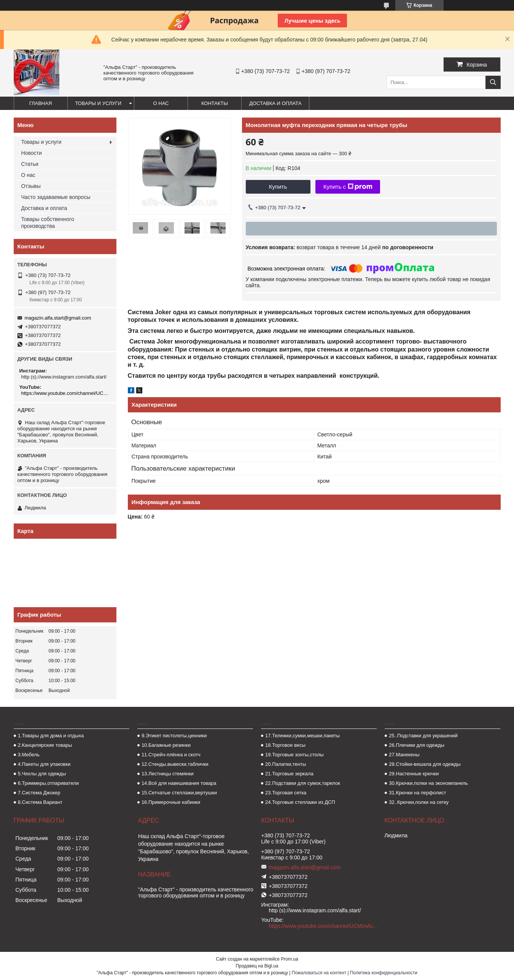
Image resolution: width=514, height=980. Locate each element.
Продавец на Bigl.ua (257, 966)
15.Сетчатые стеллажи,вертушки (179, 793)
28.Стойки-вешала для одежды (425, 764)
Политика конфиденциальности (384, 973)
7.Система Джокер (39, 793)
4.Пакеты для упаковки (44, 764)
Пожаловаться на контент (319, 973)
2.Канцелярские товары (45, 745)
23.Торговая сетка (286, 793)
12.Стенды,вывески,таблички (175, 764)
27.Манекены (404, 755)
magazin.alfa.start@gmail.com (58, 318)
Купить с (348, 187)
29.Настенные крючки (414, 774)
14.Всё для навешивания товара (179, 783)
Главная (41, 103)
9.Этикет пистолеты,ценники (174, 736)
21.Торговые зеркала (289, 774)
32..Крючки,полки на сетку (419, 802)
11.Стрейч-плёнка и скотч (171, 755)
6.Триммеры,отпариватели (49, 783)
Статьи (30, 164)
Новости (32, 153)
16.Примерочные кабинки (171, 802)
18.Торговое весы (285, 745)
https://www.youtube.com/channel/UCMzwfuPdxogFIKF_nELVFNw (66, 393)
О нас (161, 103)
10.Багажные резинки (166, 745)
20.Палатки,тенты (286, 764)
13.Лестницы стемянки (168, 774)
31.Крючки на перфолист (417, 793)
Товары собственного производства (48, 223)
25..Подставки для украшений (423, 736)
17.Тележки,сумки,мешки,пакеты (302, 736)
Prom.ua (289, 959)
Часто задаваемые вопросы (56, 197)
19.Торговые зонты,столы (294, 755)
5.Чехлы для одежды (42, 774)
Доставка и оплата (275, 103)
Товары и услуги (99, 103)
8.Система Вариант (40, 802)
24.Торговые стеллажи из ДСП (300, 802)
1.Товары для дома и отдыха (51, 736)
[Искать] (493, 82)
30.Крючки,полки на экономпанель (428, 783)
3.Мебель (29, 755)
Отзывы (31, 186)
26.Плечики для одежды (416, 745)
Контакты (215, 103)
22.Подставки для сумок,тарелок (303, 783)
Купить (278, 187)
